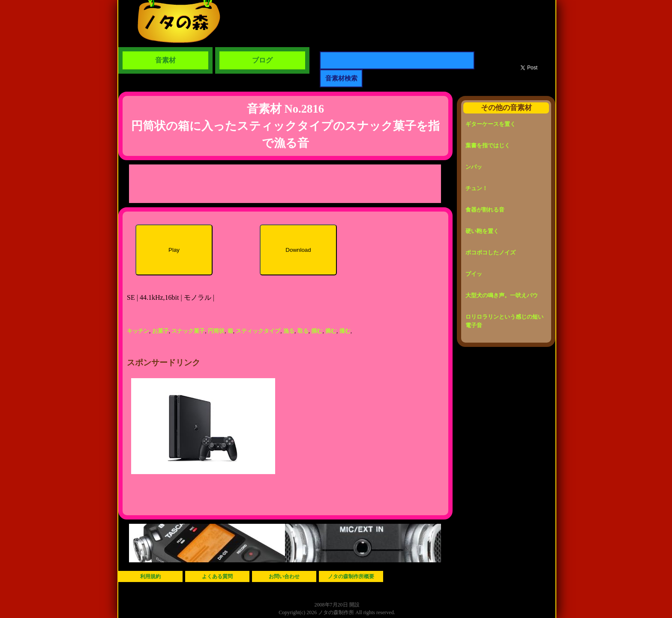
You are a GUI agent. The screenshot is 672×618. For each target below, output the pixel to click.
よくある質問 (217, 576)
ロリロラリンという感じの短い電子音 (504, 321)
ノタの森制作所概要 (351, 576)
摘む (331, 331)
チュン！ (477, 188)
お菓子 (160, 331)
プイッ (474, 274)
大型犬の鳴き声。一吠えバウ (502, 295)
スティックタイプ (258, 331)
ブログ (262, 60)
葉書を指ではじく (488, 145)
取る (303, 331)
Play (174, 250)
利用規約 (150, 576)
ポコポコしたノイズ (490, 252)
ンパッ (474, 167)
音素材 (165, 60)
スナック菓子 (188, 331)
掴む (317, 331)
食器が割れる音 (485, 210)
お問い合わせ (284, 576)
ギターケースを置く (490, 124)
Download (298, 250)
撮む (345, 331)
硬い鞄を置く (482, 231)
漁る (289, 331)
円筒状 (216, 331)
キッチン (138, 331)
